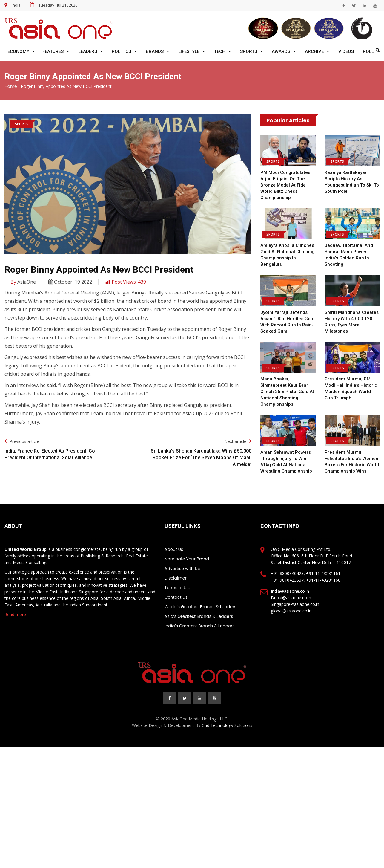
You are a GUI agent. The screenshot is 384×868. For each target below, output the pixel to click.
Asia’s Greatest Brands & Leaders (199, 616)
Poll (368, 51)
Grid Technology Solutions (227, 725)
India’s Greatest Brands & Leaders (200, 626)
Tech (220, 51)
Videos (346, 51)
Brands (155, 51)
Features (53, 51)
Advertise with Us (182, 569)
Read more (15, 614)
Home (11, 86)
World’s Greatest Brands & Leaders (201, 607)
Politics (121, 51)
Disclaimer (176, 578)
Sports (249, 51)
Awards (281, 51)
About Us (174, 549)
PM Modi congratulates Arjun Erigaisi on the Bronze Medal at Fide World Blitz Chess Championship (285, 185)
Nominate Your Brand (187, 559)
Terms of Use (178, 588)
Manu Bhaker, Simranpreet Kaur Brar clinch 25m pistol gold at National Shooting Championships (287, 392)
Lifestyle (189, 51)
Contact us (176, 597)
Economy (18, 51)
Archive (314, 51)
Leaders (88, 51)
